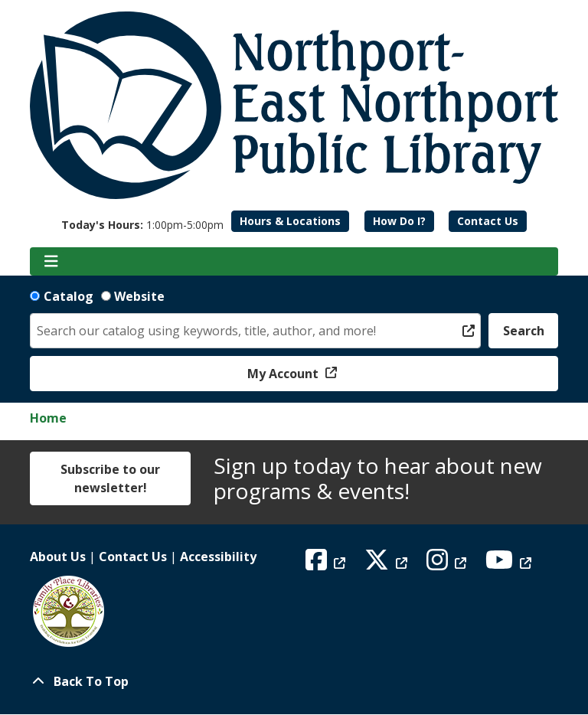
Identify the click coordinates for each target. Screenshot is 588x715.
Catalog (69, 296)
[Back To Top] (294, 681)
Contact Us (488, 221)
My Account (284, 374)
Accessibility (218, 557)
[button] (142, 225)
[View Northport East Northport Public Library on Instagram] (448, 564)
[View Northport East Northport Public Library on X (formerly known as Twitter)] (388, 564)
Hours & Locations (290, 221)
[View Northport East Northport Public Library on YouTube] (510, 564)
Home (48, 418)
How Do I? (399, 221)
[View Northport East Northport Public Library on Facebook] (327, 564)
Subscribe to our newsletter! (110, 478)
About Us (58, 557)
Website (139, 296)
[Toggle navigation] (51, 262)
